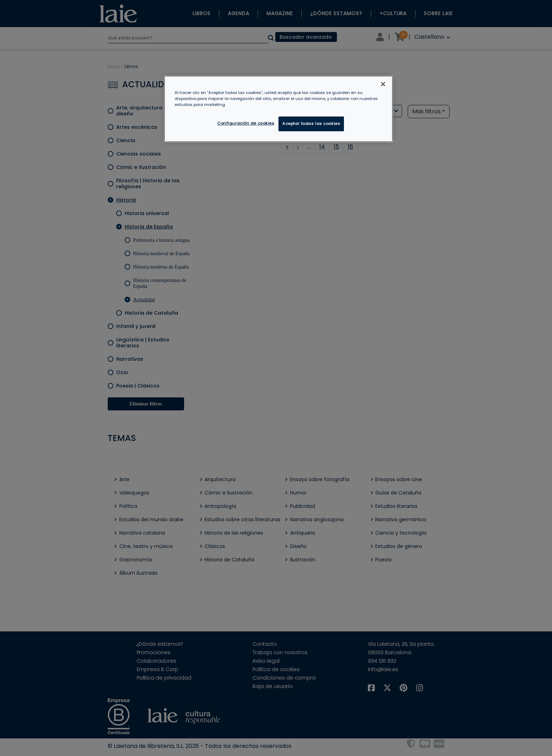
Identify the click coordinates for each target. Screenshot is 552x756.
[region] (278, 109)
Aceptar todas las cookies (311, 124)
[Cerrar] (383, 84)
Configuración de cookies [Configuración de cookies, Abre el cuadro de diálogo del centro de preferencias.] (246, 123)
